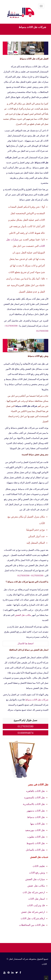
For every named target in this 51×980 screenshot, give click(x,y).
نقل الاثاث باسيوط (36, 843)
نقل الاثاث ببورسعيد (35, 830)
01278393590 (12, 326)
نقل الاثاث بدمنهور (36, 811)
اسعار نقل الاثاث (37, 899)
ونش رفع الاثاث (37, 873)
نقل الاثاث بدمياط (36, 817)
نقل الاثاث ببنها (38, 824)
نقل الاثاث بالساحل (35, 850)
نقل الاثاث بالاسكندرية (34, 804)
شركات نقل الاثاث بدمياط (37, 700)
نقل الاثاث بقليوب (36, 837)
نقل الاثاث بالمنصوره (35, 798)
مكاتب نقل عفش (36, 886)
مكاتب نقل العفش (23, 615)
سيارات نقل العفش (35, 879)
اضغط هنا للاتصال (26, 643)
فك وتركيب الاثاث (36, 905)
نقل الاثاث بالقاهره (36, 791)
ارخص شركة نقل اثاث (34, 892)
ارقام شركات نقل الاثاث (33, 918)
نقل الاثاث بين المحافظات (32, 925)
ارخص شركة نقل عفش (33, 912)
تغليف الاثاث (39, 866)
